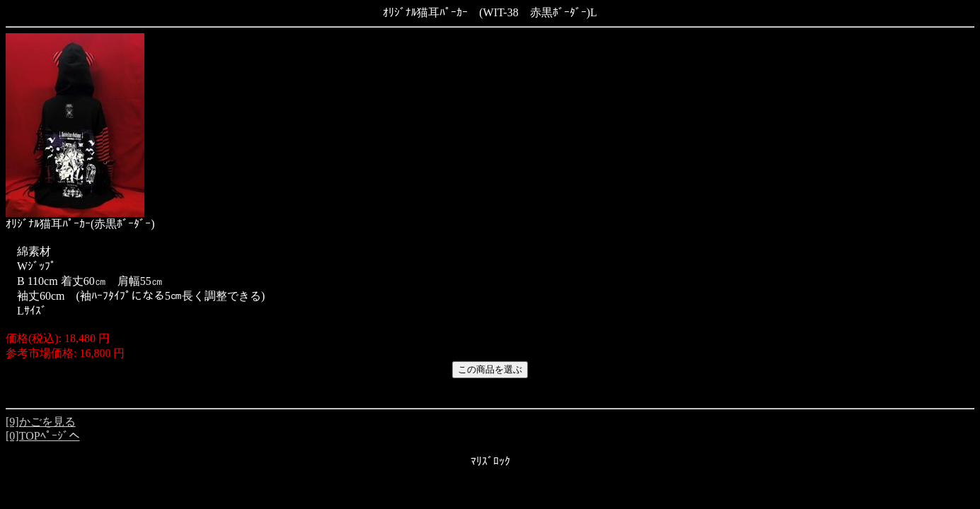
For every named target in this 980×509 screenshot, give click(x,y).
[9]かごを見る (41, 422)
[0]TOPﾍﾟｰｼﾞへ (43, 436)
